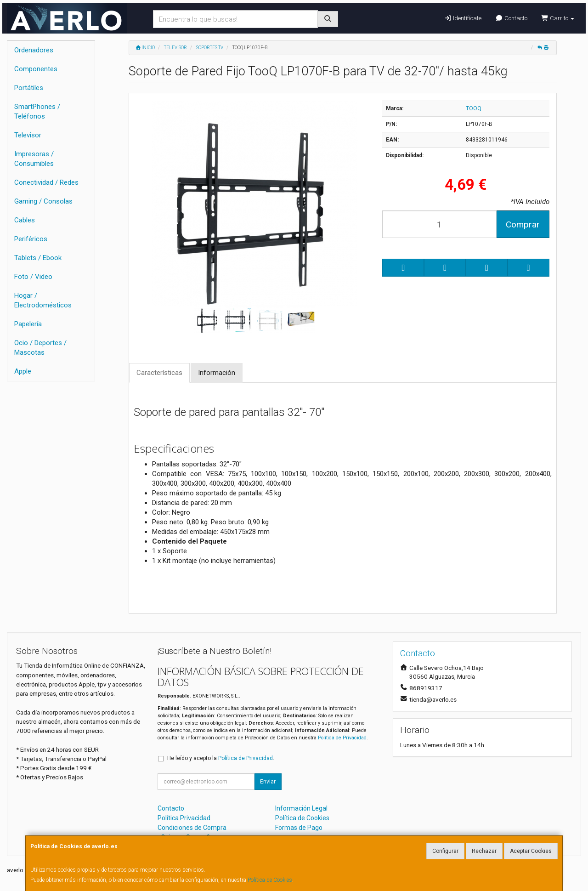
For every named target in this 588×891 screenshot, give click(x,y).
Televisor (28, 135)
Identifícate (463, 18)
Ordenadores (34, 50)
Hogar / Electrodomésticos (43, 300)
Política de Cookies (270, 880)
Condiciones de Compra (192, 828)
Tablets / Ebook (38, 258)
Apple (23, 371)
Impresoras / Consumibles (34, 159)
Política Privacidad (184, 818)
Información (217, 373)
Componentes (36, 69)
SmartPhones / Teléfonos (37, 111)
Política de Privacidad (342, 738)
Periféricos (31, 239)
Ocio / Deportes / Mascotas (40, 348)
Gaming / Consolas (43, 201)
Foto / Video (33, 277)
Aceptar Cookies (531, 851)
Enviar (268, 782)
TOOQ (474, 108)
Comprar (523, 224)
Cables (25, 220)
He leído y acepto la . (221, 758)
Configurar (445, 851)
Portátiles (29, 88)
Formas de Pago (299, 828)
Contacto (511, 18)
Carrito (558, 18)
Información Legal (301, 808)
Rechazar (484, 851)
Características (159, 373)
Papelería (28, 324)
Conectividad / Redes (46, 182)
